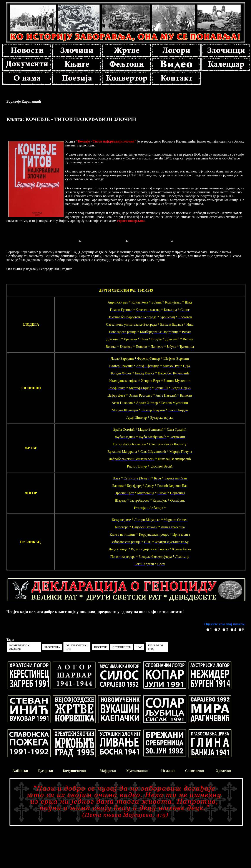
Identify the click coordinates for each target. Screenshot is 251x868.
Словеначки (195, 771)
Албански (20, 771)
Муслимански (137, 771)
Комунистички (74, 771)
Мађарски (108, 771)
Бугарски (46, 771)
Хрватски (224, 771)
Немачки (168, 771)
